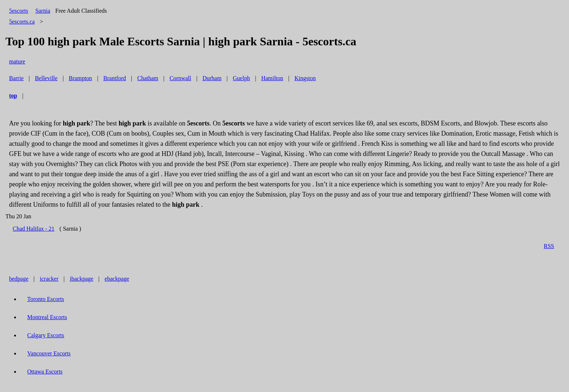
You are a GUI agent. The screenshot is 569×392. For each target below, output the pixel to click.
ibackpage (81, 279)
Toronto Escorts (46, 299)
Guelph (241, 78)
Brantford (115, 78)
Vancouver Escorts (49, 353)
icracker (49, 279)
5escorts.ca (22, 22)
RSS (549, 246)
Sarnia (43, 11)
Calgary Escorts (46, 335)
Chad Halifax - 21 (34, 229)
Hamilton (272, 78)
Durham (212, 78)
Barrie (16, 78)
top (13, 96)
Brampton (81, 78)
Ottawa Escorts (45, 372)
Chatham (148, 78)
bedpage (19, 279)
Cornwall (180, 78)
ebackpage (117, 279)
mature (17, 61)
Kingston (305, 78)
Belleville (46, 78)
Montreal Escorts (47, 317)
